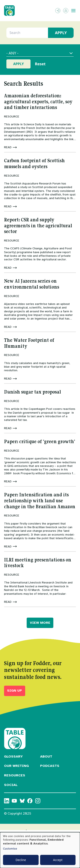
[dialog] (40, 850)
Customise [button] (10, 849)
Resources (15, 775)
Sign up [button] (15, 691)
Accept (58, 860)
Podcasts (50, 766)
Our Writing (16, 766)
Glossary (13, 756)
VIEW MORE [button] (40, 623)
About (46, 756)
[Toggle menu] (73, 11)
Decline (21, 860)
